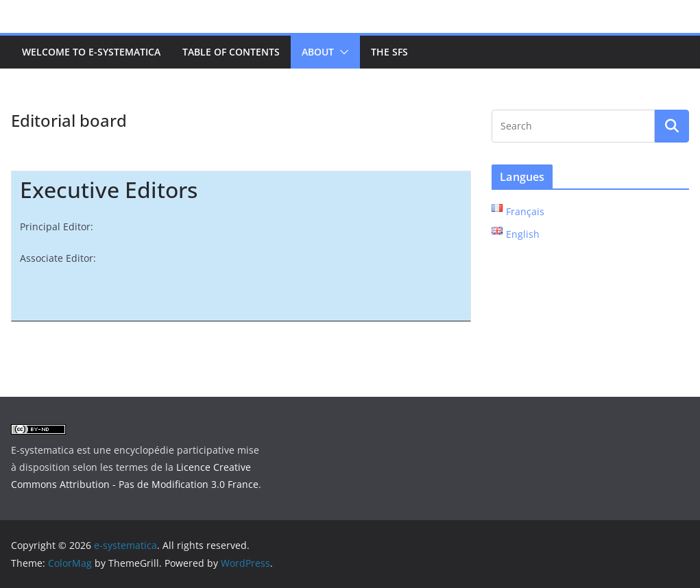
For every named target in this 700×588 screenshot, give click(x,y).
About (318, 52)
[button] (341, 52)
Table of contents (231, 52)
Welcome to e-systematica (91, 52)
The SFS (389, 52)
